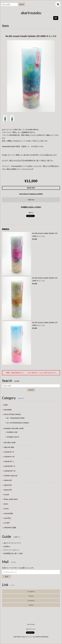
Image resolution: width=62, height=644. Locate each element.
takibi (6, 405)
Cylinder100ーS (10, 466)
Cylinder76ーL (9, 461)
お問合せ (7, 547)
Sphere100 (8, 480)
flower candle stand (11, 499)
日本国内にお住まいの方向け (31, 207)
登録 (7, 577)
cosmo (6, 509)
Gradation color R (13, 437)
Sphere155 (8, 490)
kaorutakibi (8, 410)
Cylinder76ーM (9, 457)
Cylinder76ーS (9, 452)
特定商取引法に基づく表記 (13, 553)
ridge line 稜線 (9, 447)
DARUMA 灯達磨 (10, 528)
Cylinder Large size (11, 476)
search (22, 4)
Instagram (31, 591)
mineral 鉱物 (8, 513)
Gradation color (12, 432)
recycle (7, 495)
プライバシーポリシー (12, 550)
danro (6, 504)
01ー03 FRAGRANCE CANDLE (18, 423)
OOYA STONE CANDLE (13, 414)
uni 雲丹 (7, 523)
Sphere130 (8, 485)
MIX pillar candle (10, 443)
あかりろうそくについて (12, 543)
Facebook (31, 600)
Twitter (31, 596)
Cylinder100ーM (10, 471)
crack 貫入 (8, 518)
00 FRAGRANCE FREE (16, 418)
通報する (31, 213)
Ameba (31, 605)
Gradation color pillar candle (14, 428)
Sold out (31, 200)
